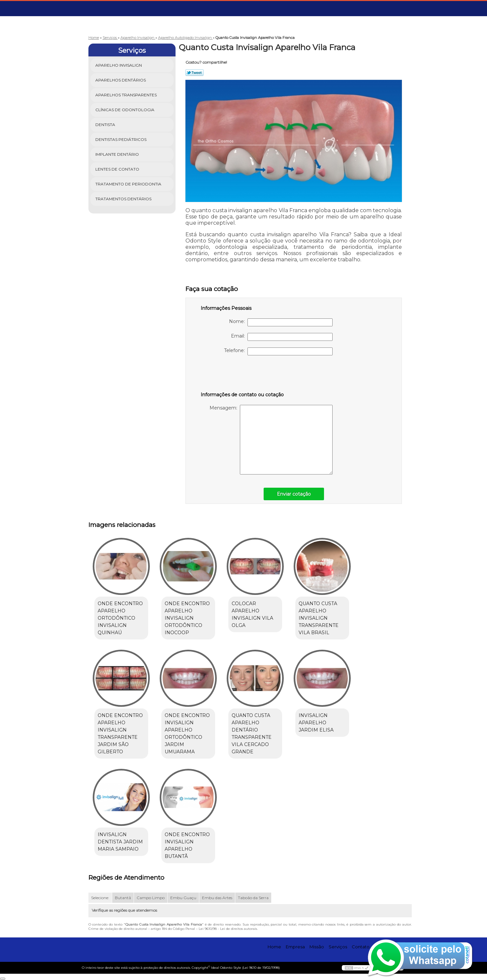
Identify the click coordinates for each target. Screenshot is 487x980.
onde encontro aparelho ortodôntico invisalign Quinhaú (120, 618)
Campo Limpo (151, 898)
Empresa (295, 947)
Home (274, 947)
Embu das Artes (217, 898)
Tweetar (195, 73)
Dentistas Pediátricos (121, 139)
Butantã (123, 898)
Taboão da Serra (253, 898)
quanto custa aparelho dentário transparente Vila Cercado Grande (252, 734)
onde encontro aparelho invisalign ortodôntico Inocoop (187, 618)
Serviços (132, 50)
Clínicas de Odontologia (125, 110)
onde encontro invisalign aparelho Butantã (187, 845)
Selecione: (100, 898)
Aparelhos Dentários (121, 80)
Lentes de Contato (118, 169)
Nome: (281, 322)
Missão (317, 947)
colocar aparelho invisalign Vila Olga (252, 614)
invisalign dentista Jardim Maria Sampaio (120, 842)
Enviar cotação (294, 494)
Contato (361, 947)
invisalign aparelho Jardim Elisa (316, 723)
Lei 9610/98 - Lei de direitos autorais (228, 929)
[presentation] (243, 375)
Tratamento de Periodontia (129, 184)
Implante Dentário (118, 154)
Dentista (106, 125)
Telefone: (278, 351)
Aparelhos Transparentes (127, 95)
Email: (282, 337)
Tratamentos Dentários (124, 199)
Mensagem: (271, 440)
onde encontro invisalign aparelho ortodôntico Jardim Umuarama (187, 734)
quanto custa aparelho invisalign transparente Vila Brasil (319, 618)
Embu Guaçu (183, 898)
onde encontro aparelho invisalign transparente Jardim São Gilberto (120, 734)
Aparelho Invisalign (119, 65)
